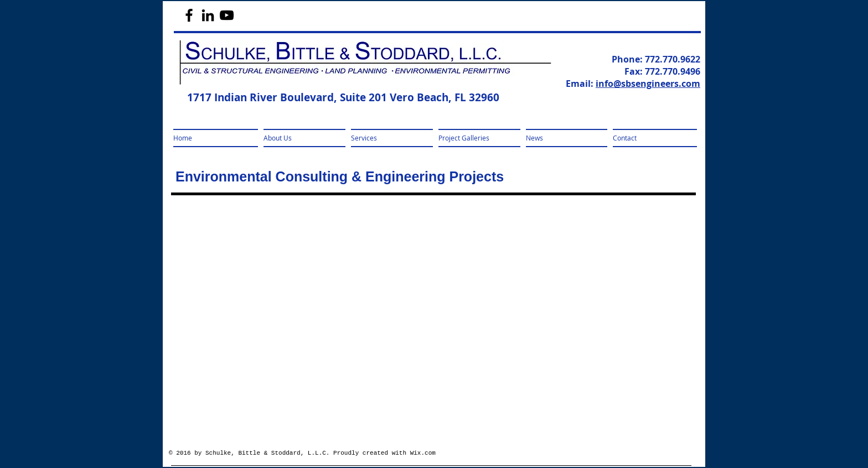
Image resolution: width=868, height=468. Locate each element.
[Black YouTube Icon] (227, 15)
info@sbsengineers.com (648, 84)
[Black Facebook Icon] (189, 15)
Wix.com (423, 453)
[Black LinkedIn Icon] (208, 15)
